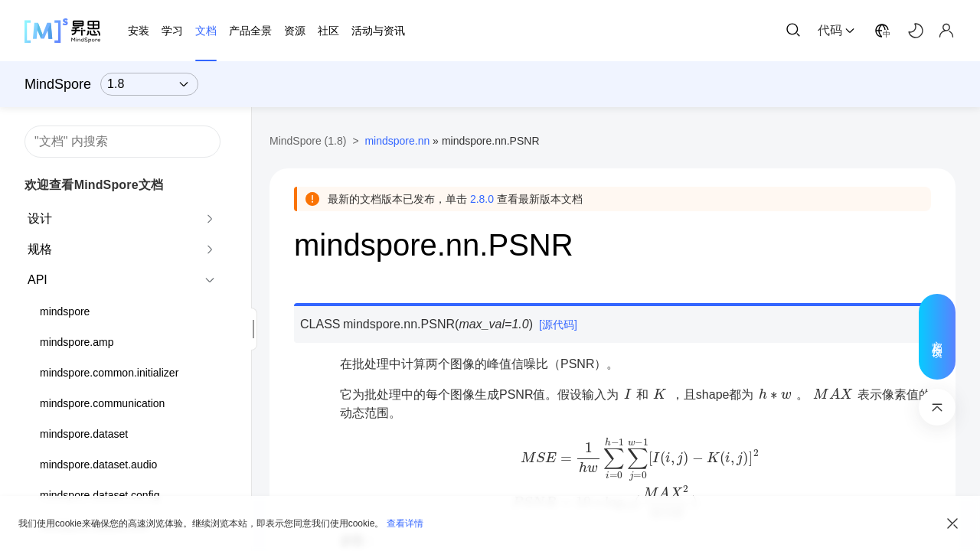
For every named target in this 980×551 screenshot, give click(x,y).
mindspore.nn (397, 141)
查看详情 (405, 523)
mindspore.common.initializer (109, 373)
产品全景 (250, 31)
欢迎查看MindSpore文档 (94, 185)
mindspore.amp (77, 342)
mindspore (65, 311)
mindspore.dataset (84, 434)
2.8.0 (482, 199)
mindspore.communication (102, 403)
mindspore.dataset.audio (98, 465)
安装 (139, 31)
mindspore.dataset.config (100, 495)
